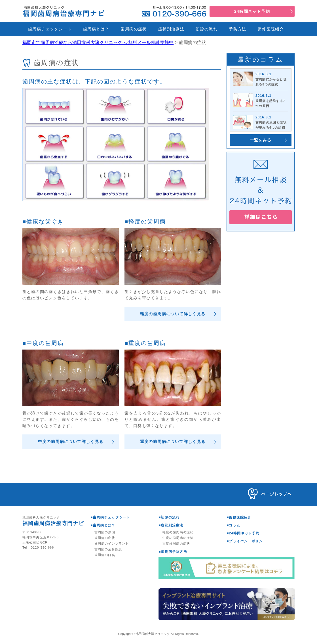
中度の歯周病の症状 (178, 538)
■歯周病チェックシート (110, 517)
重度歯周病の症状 (176, 543)
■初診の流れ (169, 517)
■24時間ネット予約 (243, 533)
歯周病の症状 (134, 29)
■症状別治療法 (171, 525)
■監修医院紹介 (239, 517)
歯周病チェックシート (50, 29)
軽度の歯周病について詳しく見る (173, 314)
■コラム (233, 525)
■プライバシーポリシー (246, 541)
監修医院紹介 (271, 29)
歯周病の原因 (105, 532)
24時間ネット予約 (252, 11)
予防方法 (238, 29)
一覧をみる (261, 140)
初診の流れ (207, 29)
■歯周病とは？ (103, 525)
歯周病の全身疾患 (108, 549)
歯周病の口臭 (105, 555)
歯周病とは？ (96, 29)
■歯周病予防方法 (173, 552)
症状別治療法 (171, 29)
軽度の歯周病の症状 (178, 532)
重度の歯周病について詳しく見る (173, 442)
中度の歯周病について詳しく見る (71, 442)
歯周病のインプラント (112, 543)
